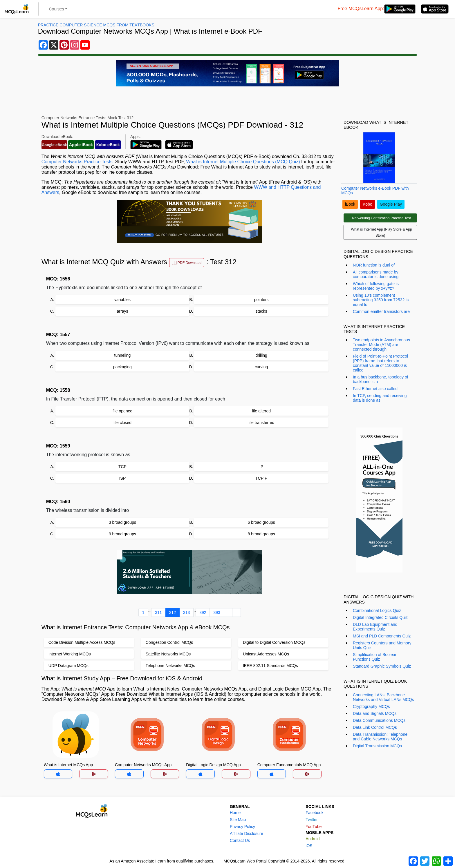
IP (261, 467)
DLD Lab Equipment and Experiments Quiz (375, 627)
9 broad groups (122, 534)
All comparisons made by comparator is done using (376, 274)
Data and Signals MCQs (375, 713)
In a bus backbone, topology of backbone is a (381, 379)
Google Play (391, 204)
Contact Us (240, 840)
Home (235, 813)
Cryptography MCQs (371, 706)
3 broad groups (122, 522)
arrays (123, 311)
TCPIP (261, 478)
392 (203, 613)
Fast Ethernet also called (375, 389)
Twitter (312, 820)
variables (122, 300)
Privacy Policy (242, 827)
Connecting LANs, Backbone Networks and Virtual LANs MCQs (383, 697)
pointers (261, 300)
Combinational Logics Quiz (377, 610)
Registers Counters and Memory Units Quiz (382, 645)
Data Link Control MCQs (375, 727)
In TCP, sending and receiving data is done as (380, 398)
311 (158, 613)
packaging (122, 367)
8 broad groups (261, 534)
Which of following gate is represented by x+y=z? (376, 286)
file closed (122, 423)
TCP (122, 467)
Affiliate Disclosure (247, 833)
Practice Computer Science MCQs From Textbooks (96, 25)
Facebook (314, 813)
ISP (123, 478)
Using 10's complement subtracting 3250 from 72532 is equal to (381, 300)
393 (217, 613)
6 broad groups (261, 522)
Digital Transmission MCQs (377, 746)
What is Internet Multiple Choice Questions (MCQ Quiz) (243, 162)
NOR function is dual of (374, 265)
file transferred (261, 423)
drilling (261, 355)
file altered (261, 411)
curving (261, 367)
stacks (261, 311)
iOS (309, 846)
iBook (350, 204)
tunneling (123, 355)
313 (186, 613)
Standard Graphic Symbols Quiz (382, 666)
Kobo (368, 204)
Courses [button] (57, 9)
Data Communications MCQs (379, 720)
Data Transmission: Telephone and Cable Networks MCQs (380, 737)
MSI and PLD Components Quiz (382, 636)
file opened (123, 411)
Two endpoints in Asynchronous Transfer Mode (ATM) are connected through (381, 345)
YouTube (314, 827)
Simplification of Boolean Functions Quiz (375, 657)
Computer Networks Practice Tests (77, 162)
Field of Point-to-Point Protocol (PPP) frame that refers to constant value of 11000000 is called (380, 363)
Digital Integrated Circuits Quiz (380, 617)
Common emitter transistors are (381, 311)
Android (313, 839)
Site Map (238, 820)
